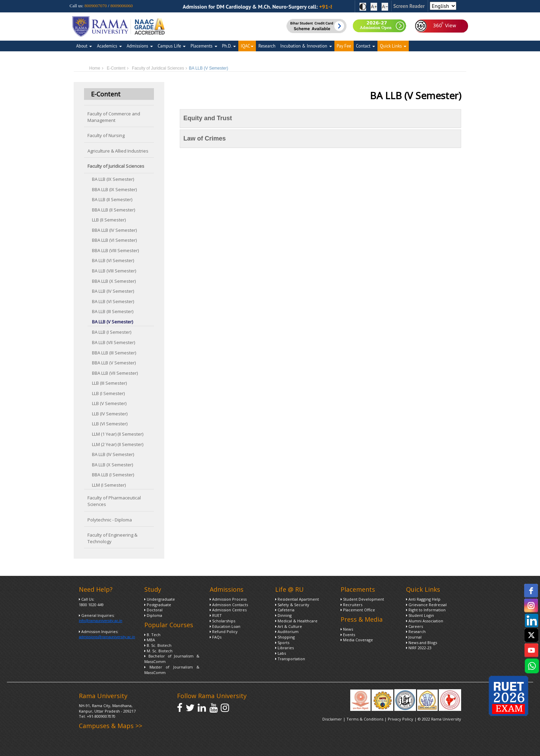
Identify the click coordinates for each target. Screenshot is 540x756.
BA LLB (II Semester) (112, 199)
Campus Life (172, 46)
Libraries (284, 648)
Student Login (420, 615)
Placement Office (358, 610)
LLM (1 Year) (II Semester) (118, 434)
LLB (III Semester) (109, 383)
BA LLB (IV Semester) (113, 291)
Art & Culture (289, 626)
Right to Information (426, 610)
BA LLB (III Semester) (113, 311)
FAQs (216, 637)
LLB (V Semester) (109, 403)
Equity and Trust (208, 118)
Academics (109, 46)
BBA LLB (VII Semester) (115, 373)
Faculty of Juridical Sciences (158, 68)
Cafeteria (285, 610)
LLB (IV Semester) (110, 414)
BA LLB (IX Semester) (113, 179)
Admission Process (228, 599)
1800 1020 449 (91, 605)
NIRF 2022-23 (419, 648)
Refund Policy (224, 631)
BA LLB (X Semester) (112, 465)
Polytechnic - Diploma (110, 520)
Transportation (290, 659)
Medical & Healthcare (296, 621)
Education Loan (225, 626)
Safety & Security (292, 605)
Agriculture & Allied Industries (118, 151)
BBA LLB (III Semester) (114, 353)
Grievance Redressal (426, 605)
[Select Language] (443, 6)
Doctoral (153, 610)
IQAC (247, 46)
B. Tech (152, 635)
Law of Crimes (205, 138)
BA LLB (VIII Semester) (114, 271)
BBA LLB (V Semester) (114, 363)
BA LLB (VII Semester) (113, 342)
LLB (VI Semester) (110, 424)
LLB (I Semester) (108, 393)
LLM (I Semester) (109, 485)
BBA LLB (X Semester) (114, 281)
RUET (216, 615)
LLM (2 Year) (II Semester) (118, 444)
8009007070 (96, 6)
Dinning (283, 615)
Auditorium (287, 631)
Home (95, 68)
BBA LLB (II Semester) (113, 210)
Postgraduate (158, 605)
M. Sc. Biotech (158, 651)
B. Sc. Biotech (158, 645)
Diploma (153, 615)
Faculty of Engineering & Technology (112, 538)
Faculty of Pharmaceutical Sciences (114, 501)
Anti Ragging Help (423, 599)
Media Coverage (357, 640)
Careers (414, 626)
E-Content (116, 68)
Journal (414, 637)
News (347, 629)
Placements (204, 46)
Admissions (140, 46)
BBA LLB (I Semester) (113, 475)
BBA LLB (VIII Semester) (115, 250)
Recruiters (351, 605)
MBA (150, 640)
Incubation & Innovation (306, 46)
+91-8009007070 (101, 716)
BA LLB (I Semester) (112, 332)
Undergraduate (160, 599)
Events (348, 635)
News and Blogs (422, 643)
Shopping (285, 637)
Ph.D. (229, 46)
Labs (281, 653)
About (84, 46)
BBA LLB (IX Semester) (114, 189)
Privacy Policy (401, 719)
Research (267, 46)
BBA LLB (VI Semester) (114, 240)
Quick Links (393, 46)
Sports (282, 643)
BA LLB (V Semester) (112, 322)
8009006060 (121, 6)
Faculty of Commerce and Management (114, 117)
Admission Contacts (229, 605)
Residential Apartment (297, 599)
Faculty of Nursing (106, 135)
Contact (366, 46)
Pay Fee (344, 46)
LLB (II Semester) (109, 220)
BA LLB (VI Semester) (113, 260)
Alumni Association (425, 621)
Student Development (362, 599)
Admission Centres (228, 610)
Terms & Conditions (365, 719)
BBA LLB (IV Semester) (114, 230)
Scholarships (222, 621)
